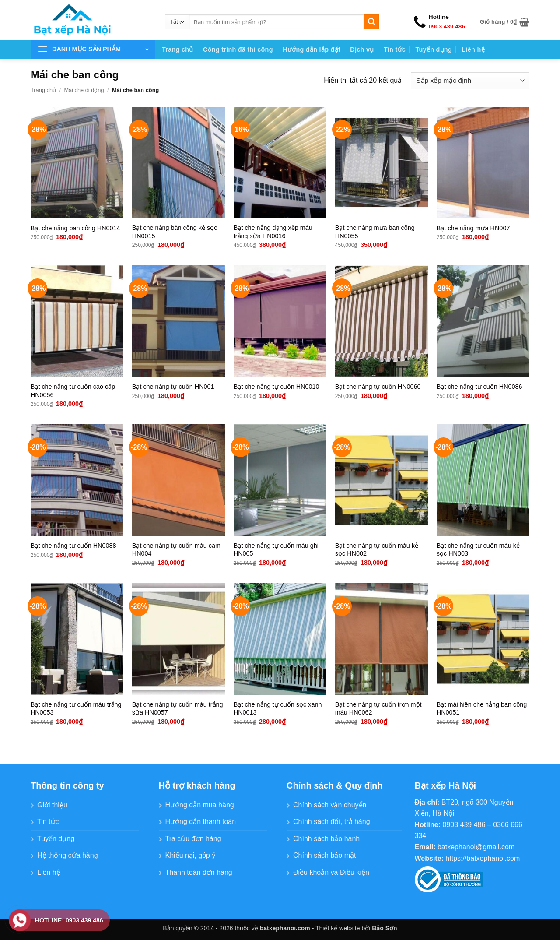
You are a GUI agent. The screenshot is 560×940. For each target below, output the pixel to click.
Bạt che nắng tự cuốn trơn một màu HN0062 (378, 709)
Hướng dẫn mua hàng (200, 805)
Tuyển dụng (434, 49)
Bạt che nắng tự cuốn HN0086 (479, 387)
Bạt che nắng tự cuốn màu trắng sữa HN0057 (178, 709)
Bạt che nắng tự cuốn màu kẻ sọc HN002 (377, 550)
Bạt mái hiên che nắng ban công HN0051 (482, 709)
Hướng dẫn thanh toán (201, 822)
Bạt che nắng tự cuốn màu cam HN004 (176, 550)
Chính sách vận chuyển (330, 805)
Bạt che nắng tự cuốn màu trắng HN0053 (76, 709)
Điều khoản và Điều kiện (331, 872)
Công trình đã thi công (238, 49)
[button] (505, 22)
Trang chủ (178, 49)
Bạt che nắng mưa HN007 (473, 228)
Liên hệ (473, 49)
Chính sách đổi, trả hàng (332, 822)
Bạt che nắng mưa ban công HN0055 (375, 232)
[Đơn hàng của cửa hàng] (470, 81)
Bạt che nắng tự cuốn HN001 (173, 387)
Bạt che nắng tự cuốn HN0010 (276, 387)
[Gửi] (371, 22)
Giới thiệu (52, 805)
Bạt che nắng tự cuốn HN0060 (378, 387)
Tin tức (395, 49)
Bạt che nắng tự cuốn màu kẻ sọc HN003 (478, 550)
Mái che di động (84, 90)
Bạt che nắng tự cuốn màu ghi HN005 (276, 550)
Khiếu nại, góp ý (191, 855)
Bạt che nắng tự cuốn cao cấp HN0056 (73, 391)
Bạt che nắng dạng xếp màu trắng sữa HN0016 (273, 232)
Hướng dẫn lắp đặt (311, 49)
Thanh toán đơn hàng (199, 872)
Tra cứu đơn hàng (193, 839)
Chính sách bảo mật (324, 855)
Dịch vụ (362, 49)
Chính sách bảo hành (326, 839)
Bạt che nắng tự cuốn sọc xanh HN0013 (278, 709)
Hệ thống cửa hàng (68, 855)
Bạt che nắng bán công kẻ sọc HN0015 (175, 232)
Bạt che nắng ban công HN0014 (75, 228)
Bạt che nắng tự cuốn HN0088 (73, 546)
